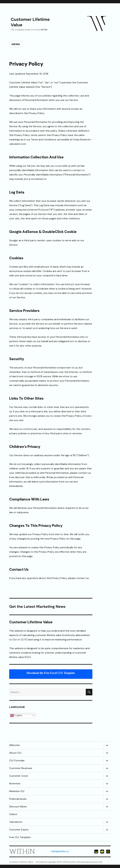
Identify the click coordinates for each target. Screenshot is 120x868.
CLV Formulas (17, 760)
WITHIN (44, 30)
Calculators (16, 822)
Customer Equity (19, 830)
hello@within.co (60, 851)
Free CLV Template (20, 837)
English (16, 716)
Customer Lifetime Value (30, 22)
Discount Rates (18, 807)
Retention (15, 783)
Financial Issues (18, 799)
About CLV (15, 753)
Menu (16, 44)
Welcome (14, 745)
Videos (13, 814)
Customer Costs (19, 776)
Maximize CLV (17, 791)
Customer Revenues (21, 768)
